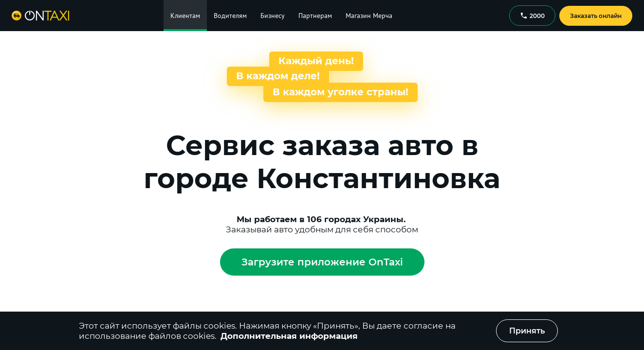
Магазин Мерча (369, 16)
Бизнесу (273, 16)
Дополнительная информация (289, 336)
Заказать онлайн (596, 16)
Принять (527, 331)
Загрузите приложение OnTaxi (322, 262)
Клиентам (185, 16)
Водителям (230, 16)
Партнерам (315, 16)
